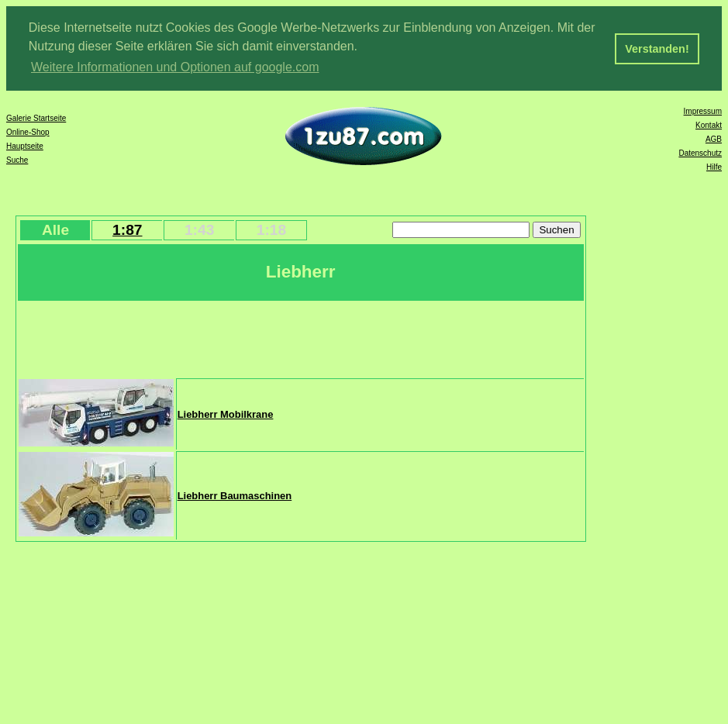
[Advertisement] (301, 337)
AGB (714, 138)
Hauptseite (25, 145)
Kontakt (709, 124)
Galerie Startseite (36, 117)
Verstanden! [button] (657, 49)
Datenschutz (700, 152)
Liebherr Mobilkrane (226, 414)
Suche (17, 159)
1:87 (127, 229)
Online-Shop (28, 131)
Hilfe (714, 166)
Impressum (703, 110)
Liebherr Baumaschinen (235, 495)
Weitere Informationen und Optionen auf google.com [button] (175, 67)
